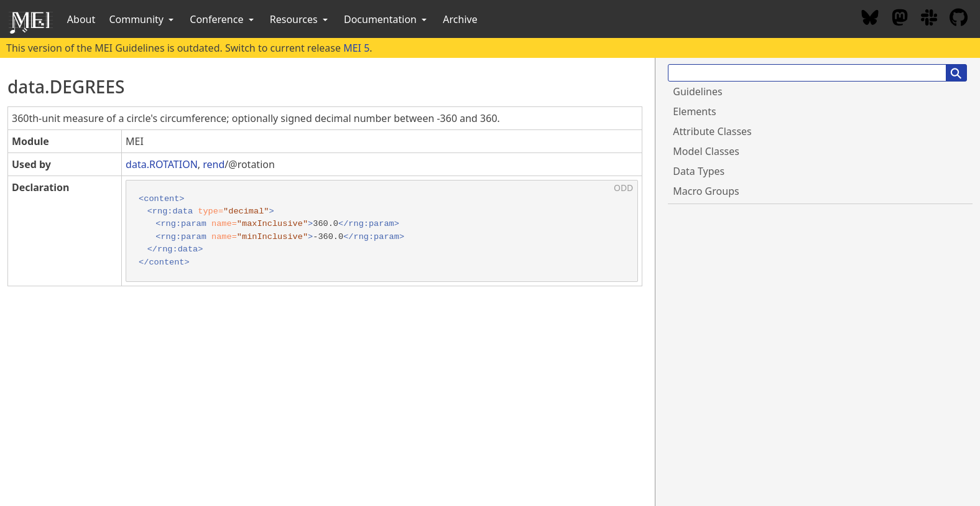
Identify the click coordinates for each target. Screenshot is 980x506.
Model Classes (706, 151)
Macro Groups (706, 191)
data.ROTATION (162, 164)
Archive (460, 19)
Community (142, 19)
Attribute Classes (712, 131)
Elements (694, 111)
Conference (223, 19)
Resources (300, 19)
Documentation (386, 19)
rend (214, 164)
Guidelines (697, 91)
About (81, 19)
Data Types (699, 171)
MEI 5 (356, 48)
